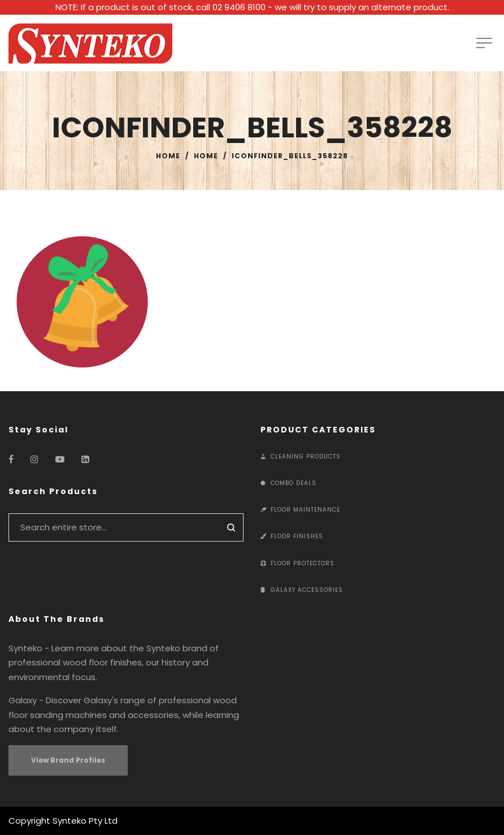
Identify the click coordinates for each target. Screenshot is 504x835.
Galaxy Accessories (302, 590)
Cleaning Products (301, 457)
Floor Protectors (297, 563)
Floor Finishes (292, 536)
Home (168, 156)
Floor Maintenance (300, 510)
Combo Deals (288, 483)
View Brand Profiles (68, 760)
